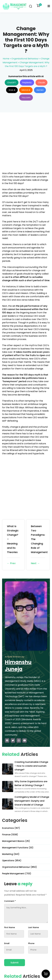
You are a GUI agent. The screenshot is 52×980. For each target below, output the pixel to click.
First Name (9, 927)
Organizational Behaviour (25, 59)
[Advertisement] (26, 144)
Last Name (33, 927)
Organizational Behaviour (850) (19, 867)
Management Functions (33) (18, 848)
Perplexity (27, 83)
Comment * (10, 901)
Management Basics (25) (16, 841)
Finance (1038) (10, 835)
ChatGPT (12, 83)
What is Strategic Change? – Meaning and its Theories (13, 545)
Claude (41, 83)
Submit (15, 963)
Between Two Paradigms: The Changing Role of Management (39, 545)
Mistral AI (26, 90)
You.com (26, 98)
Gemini (40, 90)
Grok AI (12, 90)
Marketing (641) (11, 854)
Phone (31, 943)
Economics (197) (11, 828)
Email (7, 943)
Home (6, 59)
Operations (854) (12, 860)
